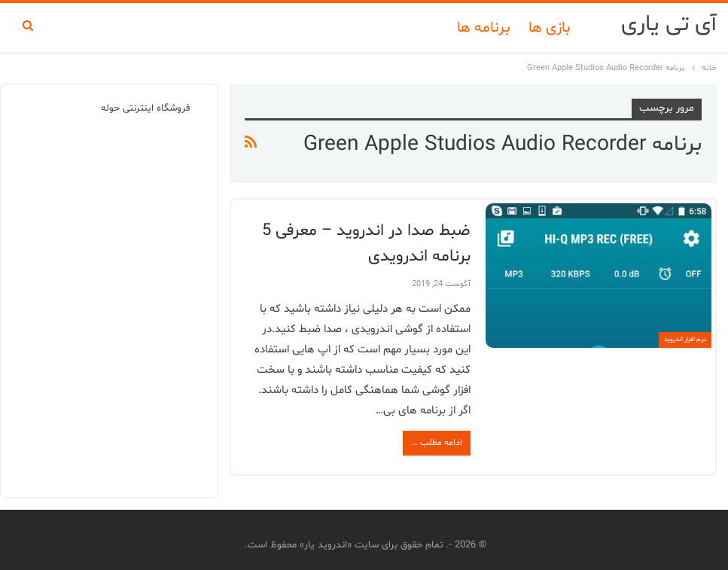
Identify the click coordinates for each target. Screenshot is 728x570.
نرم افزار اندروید (685, 340)
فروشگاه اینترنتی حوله (146, 108)
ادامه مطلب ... (437, 443)
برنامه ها (484, 28)
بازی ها (550, 28)
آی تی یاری (669, 24)
